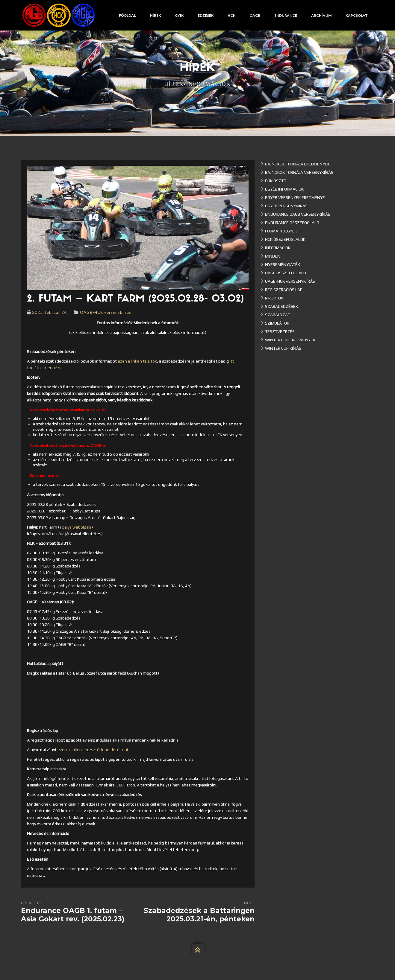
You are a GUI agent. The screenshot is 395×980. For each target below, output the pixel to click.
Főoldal (127, 15)
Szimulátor (277, 323)
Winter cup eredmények (290, 340)
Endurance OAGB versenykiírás (298, 214)
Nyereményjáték (283, 264)
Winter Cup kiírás (283, 348)
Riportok (274, 298)
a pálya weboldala (75, 527)
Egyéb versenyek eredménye (295, 197)
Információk (278, 248)
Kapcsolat (357, 15)
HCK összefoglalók (285, 239)
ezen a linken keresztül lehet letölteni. (93, 750)
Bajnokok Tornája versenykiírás (299, 172)
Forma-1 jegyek (281, 231)
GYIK (179, 15)
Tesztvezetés (280, 331)
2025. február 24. (50, 312)
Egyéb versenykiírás (286, 206)
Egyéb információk (284, 189)
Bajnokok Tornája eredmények (297, 164)
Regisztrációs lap (284, 290)
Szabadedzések (282, 306)
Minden (273, 256)
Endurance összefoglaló (292, 223)
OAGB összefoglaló (286, 273)
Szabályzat (278, 315)
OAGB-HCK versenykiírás (106, 312)
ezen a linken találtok (137, 361)
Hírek (155, 15)
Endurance (286, 15)
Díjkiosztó (276, 181)
